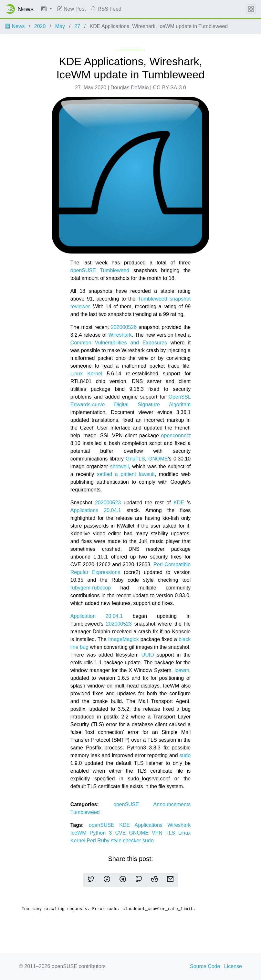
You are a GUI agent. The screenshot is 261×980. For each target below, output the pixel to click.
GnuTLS (135, 459)
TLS (172, 833)
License (233, 966)
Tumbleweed (85, 812)
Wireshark (120, 335)
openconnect (176, 436)
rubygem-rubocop (91, 588)
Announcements (172, 804)
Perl (92, 841)
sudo (185, 755)
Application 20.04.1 (97, 616)
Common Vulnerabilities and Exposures (119, 343)
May (60, 26)
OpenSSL (179, 397)
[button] (47, 9)
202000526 (124, 327)
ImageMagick (124, 639)
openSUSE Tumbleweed (100, 270)
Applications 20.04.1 (96, 510)
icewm (182, 670)
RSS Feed (106, 9)
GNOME (158, 459)
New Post (72, 9)
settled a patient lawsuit (126, 474)
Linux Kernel (86, 374)
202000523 (108, 503)
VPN (159, 833)
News (15, 26)
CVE (122, 833)
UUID (148, 655)
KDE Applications (143, 825)
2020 (40, 26)
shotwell (120, 466)
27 (77, 26)
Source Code (205, 966)
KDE (179, 503)
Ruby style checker (120, 841)
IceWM (80, 833)
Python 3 (103, 833)
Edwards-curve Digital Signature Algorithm (131, 405)
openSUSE (133, 804)
